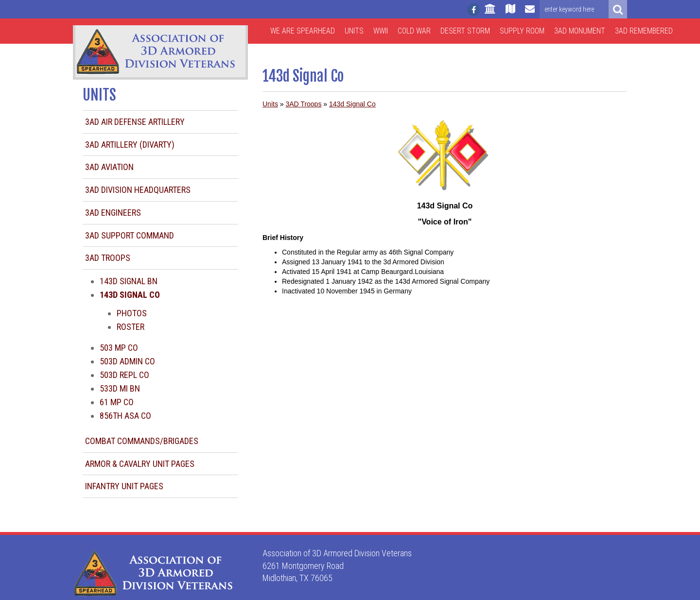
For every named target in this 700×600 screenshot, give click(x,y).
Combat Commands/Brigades (142, 441)
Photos (132, 313)
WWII (381, 31)
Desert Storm (465, 31)
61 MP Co (117, 402)
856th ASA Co (125, 416)
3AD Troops (108, 258)
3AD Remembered (644, 31)
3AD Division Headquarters (138, 190)
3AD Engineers (113, 213)
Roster (131, 327)
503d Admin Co (127, 361)
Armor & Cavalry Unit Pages (140, 464)
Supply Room (522, 31)
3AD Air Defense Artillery (135, 122)
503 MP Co (119, 348)
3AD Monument (580, 31)
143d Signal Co (352, 104)
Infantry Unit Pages (124, 486)
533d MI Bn (120, 388)
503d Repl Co (124, 375)
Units (354, 31)
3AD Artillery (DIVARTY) (130, 145)
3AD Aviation (109, 167)
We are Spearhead (303, 31)
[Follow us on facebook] (473, 10)
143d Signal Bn (129, 281)
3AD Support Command (130, 235)
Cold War (414, 31)
